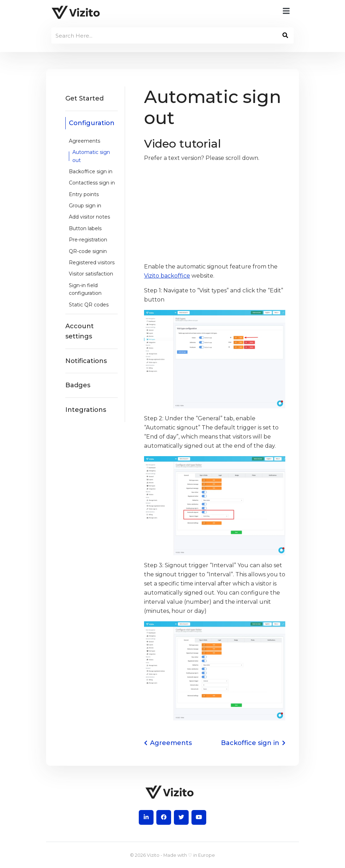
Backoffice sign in (91, 171)
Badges (78, 385)
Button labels (85, 228)
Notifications (86, 361)
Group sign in (85, 206)
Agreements (84, 141)
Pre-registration (88, 240)
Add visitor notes (89, 217)
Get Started (84, 98)
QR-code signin (88, 251)
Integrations (86, 410)
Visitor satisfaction (91, 274)
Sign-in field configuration (85, 289)
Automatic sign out (91, 156)
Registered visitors (92, 263)
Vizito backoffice (167, 276)
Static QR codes (89, 305)
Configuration (92, 123)
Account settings (80, 331)
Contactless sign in (92, 183)
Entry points (84, 194)
